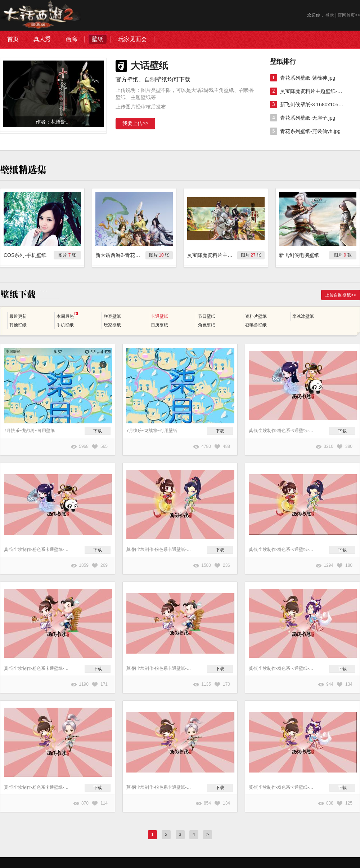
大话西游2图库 (40, 15)
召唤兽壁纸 (256, 325)
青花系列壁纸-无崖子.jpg (308, 118)
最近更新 (18, 316)
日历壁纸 (159, 325)
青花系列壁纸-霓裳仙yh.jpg (310, 131)
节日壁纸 (207, 316)
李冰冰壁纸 (303, 316)
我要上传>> (135, 123)
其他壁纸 (18, 325)
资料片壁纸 (256, 316)
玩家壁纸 (112, 325)
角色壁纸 (207, 325)
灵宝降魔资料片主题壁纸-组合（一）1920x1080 (312, 91)
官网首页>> (349, 15)
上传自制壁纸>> (341, 295)
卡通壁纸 (159, 316)
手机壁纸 (65, 325)
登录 (330, 15)
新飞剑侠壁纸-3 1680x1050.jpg (312, 104)
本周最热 (67, 315)
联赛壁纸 (112, 316)
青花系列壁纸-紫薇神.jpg (308, 78)
